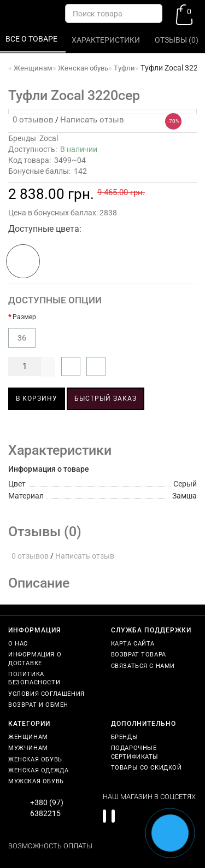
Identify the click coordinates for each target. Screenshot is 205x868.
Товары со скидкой (147, 768)
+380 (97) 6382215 (47, 808)
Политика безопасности (34, 678)
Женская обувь (35, 759)
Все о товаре (32, 39)
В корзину (37, 398)
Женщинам (28, 737)
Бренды (125, 737)
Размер (24, 317)
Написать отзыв (92, 120)
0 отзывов (31, 120)
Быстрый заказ (106, 398)
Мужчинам (28, 748)
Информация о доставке (35, 659)
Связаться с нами (143, 666)
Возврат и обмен (38, 705)
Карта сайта (133, 644)
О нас (18, 644)
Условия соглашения (46, 694)
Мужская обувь (36, 781)
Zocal (49, 138)
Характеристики (107, 40)
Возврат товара (139, 655)
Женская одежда (38, 770)
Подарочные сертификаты (135, 752)
